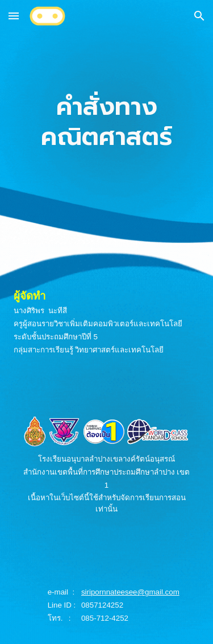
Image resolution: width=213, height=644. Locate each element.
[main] (107, 122)
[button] (14, 16)
